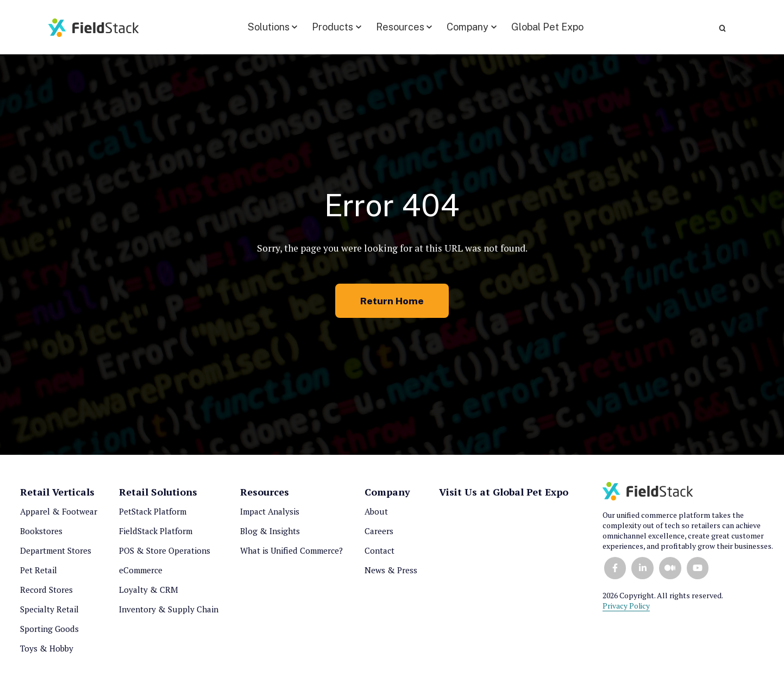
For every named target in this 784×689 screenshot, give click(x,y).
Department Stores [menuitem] (56, 554)
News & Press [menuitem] (391, 574)
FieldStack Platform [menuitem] (156, 535)
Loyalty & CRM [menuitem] (149, 593)
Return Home (392, 304)
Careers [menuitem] (379, 535)
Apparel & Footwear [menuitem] (59, 515)
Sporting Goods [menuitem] (49, 632)
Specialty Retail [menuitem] (49, 613)
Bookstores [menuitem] (41, 535)
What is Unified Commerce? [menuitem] (291, 554)
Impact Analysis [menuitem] (270, 515)
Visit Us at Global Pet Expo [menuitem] (504, 496)
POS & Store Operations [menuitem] (165, 554)
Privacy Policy (626, 609)
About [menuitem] (376, 515)
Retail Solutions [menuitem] (158, 496)
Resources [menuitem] (265, 496)
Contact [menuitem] (380, 554)
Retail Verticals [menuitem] (57, 496)
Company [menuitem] (387, 496)
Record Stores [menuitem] (46, 593)
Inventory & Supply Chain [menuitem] (169, 613)
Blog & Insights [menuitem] (270, 535)
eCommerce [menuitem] (141, 574)
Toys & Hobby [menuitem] (47, 652)
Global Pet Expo (539, 26)
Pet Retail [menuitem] (39, 574)
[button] (264, 26)
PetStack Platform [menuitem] (153, 515)
